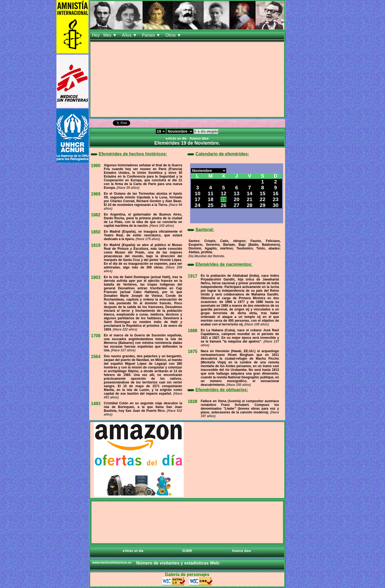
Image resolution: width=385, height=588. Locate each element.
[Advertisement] (187, 79)
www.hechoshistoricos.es (112, 563)
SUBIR (187, 551)
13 (236, 193)
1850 (96, 232)
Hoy (96, 35)
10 (197, 193)
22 (262, 199)
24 (197, 205)
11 (211, 193)
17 (197, 199)
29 (262, 205)
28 (250, 205)
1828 (192, 401)
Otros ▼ (174, 35)
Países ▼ (152, 35)
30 (276, 205)
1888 (192, 331)
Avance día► (200, 139)
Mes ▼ (111, 35)
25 (211, 205)
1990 (96, 166)
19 (223, 199)
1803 (96, 277)
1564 (96, 357)
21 (250, 199)
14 (250, 193)
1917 (192, 276)
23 (276, 199)
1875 (192, 351)
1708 (96, 336)
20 (236, 199)
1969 (96, 194)
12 (223, 193)
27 (236, 205)
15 (262, 193)
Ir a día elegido (206, 131)
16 (276, 193)
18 (211, 199)
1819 (96, 245)
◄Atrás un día (176, 139)
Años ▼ (130, 35)
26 (223, 205)
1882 (96, 215)
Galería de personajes (187, 574)
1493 (96, 404)
